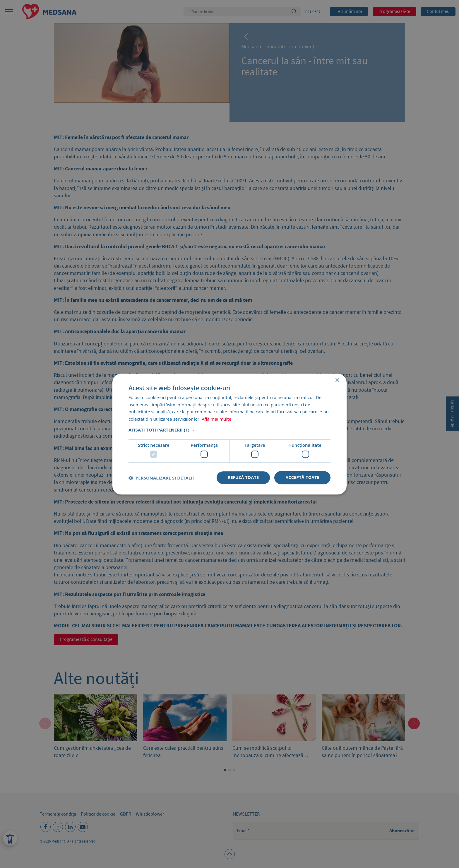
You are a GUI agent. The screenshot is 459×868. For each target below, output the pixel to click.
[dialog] (229, 434)
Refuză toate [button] (243, 478)
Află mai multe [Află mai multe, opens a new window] (216, 419)
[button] (229, 430)
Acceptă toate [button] (302, 478)
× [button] (337, 380)
